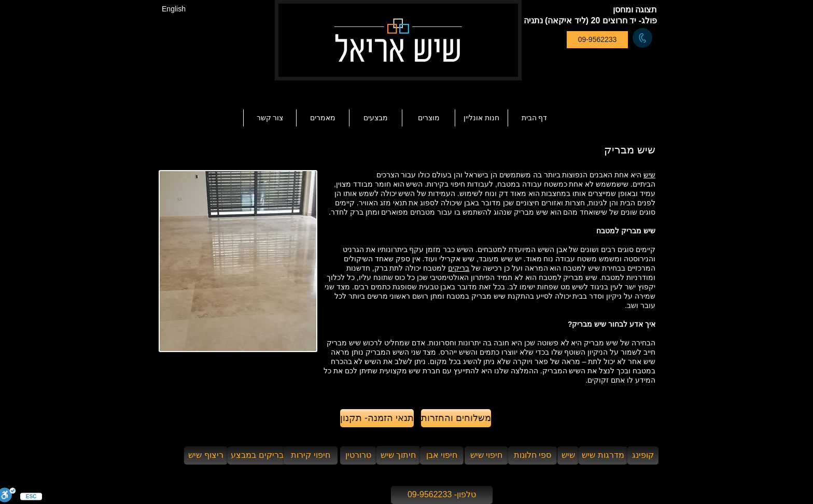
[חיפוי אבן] (442, 456)
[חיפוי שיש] (486, 456)
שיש (649, 175)
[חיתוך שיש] (398, 455)
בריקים (459, 268)
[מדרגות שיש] (603, 456)
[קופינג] (643, 456)
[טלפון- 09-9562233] (442, 495)
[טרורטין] (358, 456)
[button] (323, 118)
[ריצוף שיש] (206, 456)
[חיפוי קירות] (311, 456)
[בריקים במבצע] (257, 456)
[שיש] (568, 456)
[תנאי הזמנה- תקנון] (377, 418)
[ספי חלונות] (532, 456)
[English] (174, 9)
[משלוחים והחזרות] (456, 418)
